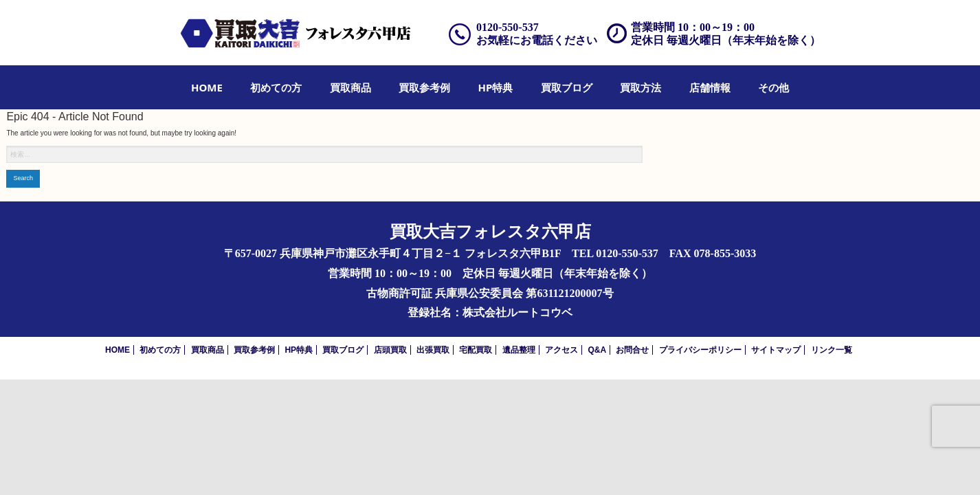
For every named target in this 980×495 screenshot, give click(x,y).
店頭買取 (390, 350)
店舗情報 (710, 87)
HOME (207, 87)
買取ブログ (567, 87)
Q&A (597, 350)
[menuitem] (207, 87)
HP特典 (496, 87)
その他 (773, 87)
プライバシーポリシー (700, 350)
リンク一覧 (832, 350)
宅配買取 (476, 350)
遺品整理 (519, 350)
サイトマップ (776, 350)
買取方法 (641, 87)
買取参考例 (424, 87)
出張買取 (433, 350)
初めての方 (276, 87)
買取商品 (350, 87)
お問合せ (632, 350)
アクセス (561, 350)
